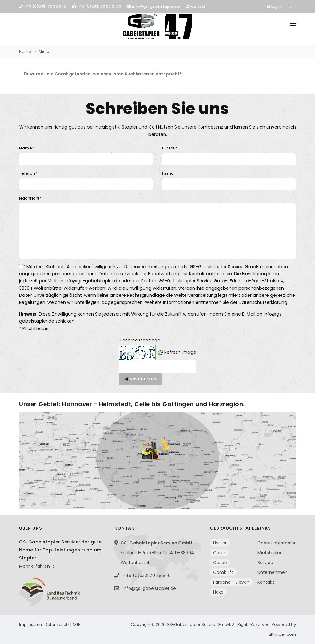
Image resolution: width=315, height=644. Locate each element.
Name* (27, 148)
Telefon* (28, 173)
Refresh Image (180, 352)
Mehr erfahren (37, 566)
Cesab (220, 563)
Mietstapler (269, 553)
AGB (76, 624)
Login (274, 6)
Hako (218, 592)
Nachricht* (30, 198)
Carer (219, 553)
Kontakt (196, 6)
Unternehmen (273, 572)
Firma (168, 173)
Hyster (220, 543)
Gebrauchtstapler (277, 543)
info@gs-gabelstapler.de (154, 6)
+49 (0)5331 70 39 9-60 (97, 6)
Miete (44, 52)
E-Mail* (170, 148)
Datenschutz (57, 624)
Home (25, 52)
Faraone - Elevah (231, 582)
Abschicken (140, 379)
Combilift (223, 572)
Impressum (30, 624)
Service (265, 563)
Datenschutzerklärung (263, 302)
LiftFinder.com (282, 634)
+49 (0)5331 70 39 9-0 (42, 6)
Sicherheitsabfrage (140, 340)
